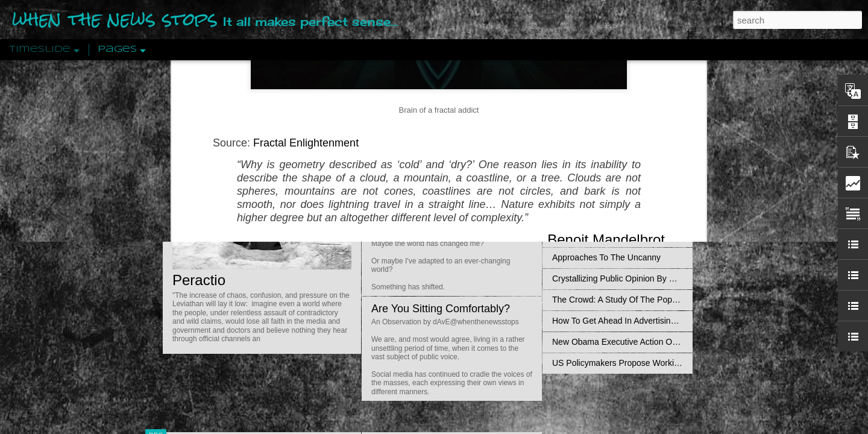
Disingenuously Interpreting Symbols (621, 194)
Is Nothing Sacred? (417, 153)
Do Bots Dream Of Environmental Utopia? (472, 91)
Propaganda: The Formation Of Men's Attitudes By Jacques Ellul (672, 173)
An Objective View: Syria (598, 89)
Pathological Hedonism (595, 110)
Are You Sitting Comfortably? (441, 309)
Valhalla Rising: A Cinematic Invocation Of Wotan (644, 131)
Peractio (199, 280)
